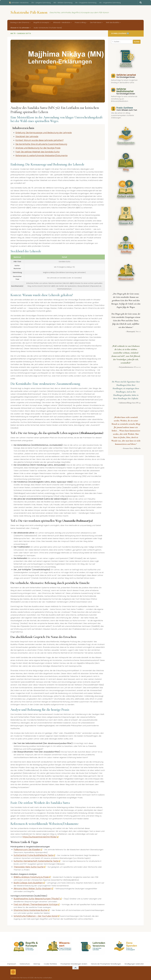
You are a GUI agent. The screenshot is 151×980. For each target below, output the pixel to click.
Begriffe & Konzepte (41, 22)
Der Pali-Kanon (96, 22)
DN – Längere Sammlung (41, 3)
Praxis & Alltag (80, 22)
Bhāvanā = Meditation (62, 22)
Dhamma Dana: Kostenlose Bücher (30, 908)
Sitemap (37, 962)
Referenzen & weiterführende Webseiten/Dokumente (39, 155)
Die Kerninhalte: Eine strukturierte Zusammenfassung (39, 144)
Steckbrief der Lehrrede (26, 136)
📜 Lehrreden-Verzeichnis (19, 3)
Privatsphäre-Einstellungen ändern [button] (74, 962)
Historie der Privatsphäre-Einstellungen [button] (106, 962)
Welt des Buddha (113, 22)
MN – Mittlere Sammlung (63, 3)
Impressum (12, 962)
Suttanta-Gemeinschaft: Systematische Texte (34, 860)
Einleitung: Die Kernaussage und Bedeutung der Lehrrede (41, 133)
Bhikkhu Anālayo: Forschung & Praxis (30, 876)
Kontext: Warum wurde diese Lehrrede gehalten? (37, 140)
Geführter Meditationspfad (125, 90)
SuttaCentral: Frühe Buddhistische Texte (32, 854)
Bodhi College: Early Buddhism (28, 881)
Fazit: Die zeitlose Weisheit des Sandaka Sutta (35, 151)
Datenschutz (25, 962)
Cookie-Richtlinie (50, 962)
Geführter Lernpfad (126, 75)
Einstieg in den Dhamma (20, 22)
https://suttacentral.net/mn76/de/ (38, 836)
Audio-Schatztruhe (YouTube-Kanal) (48, 28)
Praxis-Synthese (124, 108)
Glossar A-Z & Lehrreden (20, 28)
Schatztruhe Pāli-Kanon (29, 12)
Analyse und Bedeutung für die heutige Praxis (35, 147)
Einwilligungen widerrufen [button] (134, 962)
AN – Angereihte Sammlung (110, 3)
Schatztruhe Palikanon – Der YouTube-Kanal (34, 914)
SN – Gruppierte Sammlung (86, 3)
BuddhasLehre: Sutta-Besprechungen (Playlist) (35, 897)
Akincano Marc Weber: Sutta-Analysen (31, 887)
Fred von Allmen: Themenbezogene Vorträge (35, 903)
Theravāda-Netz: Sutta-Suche (28, 866)
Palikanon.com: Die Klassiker (27, 849)
